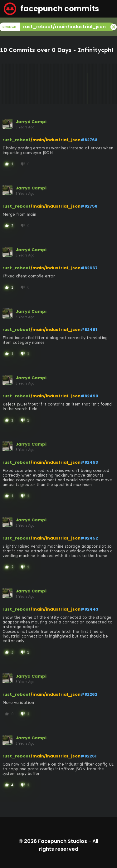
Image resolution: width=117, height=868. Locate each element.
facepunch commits (51, 9)
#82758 (89, 206)
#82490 (89, 396)
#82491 (89, 330)
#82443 (89, 609)
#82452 (89, 538)
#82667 (89, 268)
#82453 (89, 462)
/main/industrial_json (56, 140)
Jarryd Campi (31, 122)
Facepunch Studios (63, 841)
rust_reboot (17, 140)
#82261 (88, 756)
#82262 (89, 694)
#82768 (89, 140)
